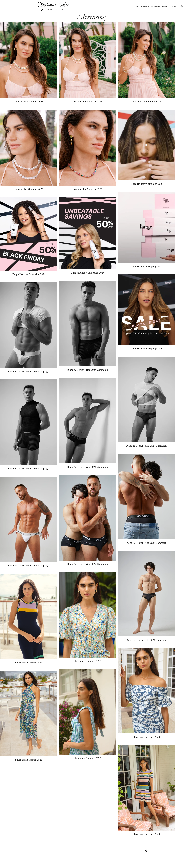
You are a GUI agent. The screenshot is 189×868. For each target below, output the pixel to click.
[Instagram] (182, 6)
